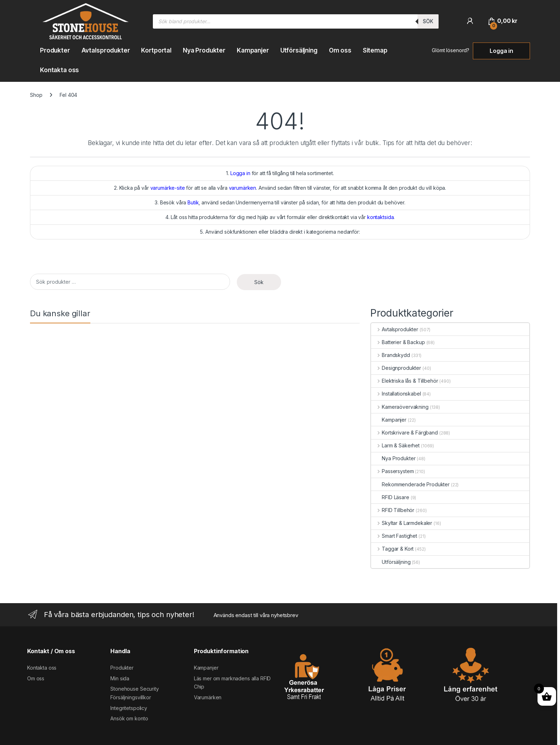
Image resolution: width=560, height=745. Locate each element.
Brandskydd (390, 355)
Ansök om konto (129, 718)
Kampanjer (253, 50)
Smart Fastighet (394, 536)
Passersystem (392, 471)
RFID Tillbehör (393, 510)
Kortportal (156, 50)
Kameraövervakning (400, 407)
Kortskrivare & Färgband (404, 433)
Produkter (55, 50)
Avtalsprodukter (106, 50)
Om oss (340, 50)
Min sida (120, 678)
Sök (428, 21)
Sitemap (375, 50)
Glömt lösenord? (451, 50)
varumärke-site (168, 188)
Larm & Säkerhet (395, 445)
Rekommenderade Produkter (410, 484)
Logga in (501, 51)
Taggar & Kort (392, 549)
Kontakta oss (59, 70)
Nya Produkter (204, 50)
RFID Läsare (390, 497)
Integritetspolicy (129, 708)
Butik (193, 202)
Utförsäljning (299, 50)
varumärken (243, 188)
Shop (36, 95)
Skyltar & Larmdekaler (402, 523)
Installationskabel (396, 394)
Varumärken (208, 697)
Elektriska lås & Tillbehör (404, 381)
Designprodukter (396, 368)
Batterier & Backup (398, 342)
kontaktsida (380, 217)
